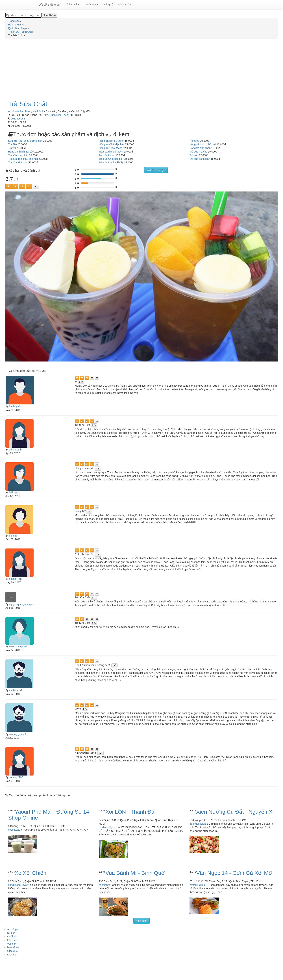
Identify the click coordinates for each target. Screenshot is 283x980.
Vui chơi (12, 944)
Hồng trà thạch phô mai (203, 144)
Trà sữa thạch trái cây (111, 162)
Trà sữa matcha (198, 152)
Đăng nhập (125, 5)
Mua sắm (12, 947)
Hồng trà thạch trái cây (21, 152)
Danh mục (92, 5)
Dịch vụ (12, 955)
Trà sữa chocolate (18, 155)
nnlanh (13, 536)
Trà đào (12, 144)
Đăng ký (108, 5)
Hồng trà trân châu (200, 148)
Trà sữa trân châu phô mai (23, 159)
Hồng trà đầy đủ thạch (112, 141)
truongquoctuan (198, 824)
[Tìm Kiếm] (50, 15)
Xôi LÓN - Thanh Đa (130, 812)
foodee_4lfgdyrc (108, 827)
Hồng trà (194, 141)
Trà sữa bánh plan (200, 159)
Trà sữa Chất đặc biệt (111, 159)
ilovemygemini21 (18, 734)
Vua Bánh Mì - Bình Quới (136, 873)
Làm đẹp (12, 940)
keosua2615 (15, 830)
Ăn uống (12, 929)
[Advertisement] (141, 67)
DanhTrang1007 (18, 646)
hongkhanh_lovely (18, 885)
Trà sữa (194, 155)
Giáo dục (12, 951)
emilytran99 (16, 690)
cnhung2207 (16, 777)
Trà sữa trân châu (18, 162)
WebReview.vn (49, 5)
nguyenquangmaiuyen (21, 604)
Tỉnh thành (72, 5)
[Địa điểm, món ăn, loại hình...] (23, 15)
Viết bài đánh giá (156, 170)
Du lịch (11, 933)
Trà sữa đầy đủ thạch (111, 152)
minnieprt (104, 885)
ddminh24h (15, 450)
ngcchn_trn (15, 579)
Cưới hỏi (12, 937)
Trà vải (12, 148)
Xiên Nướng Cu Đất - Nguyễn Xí (235, 812)
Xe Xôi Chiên (31, 873)
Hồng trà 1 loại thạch (111, 148)
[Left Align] (8, 186)
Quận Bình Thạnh (59, 115)
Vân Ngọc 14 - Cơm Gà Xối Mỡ (234, 873)
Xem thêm (141, 921)
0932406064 (18, 119)
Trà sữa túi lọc (107, 155)
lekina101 (14, 493)
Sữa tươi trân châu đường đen (25, 141)
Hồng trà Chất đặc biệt (112, 144)
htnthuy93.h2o (17, 406)
